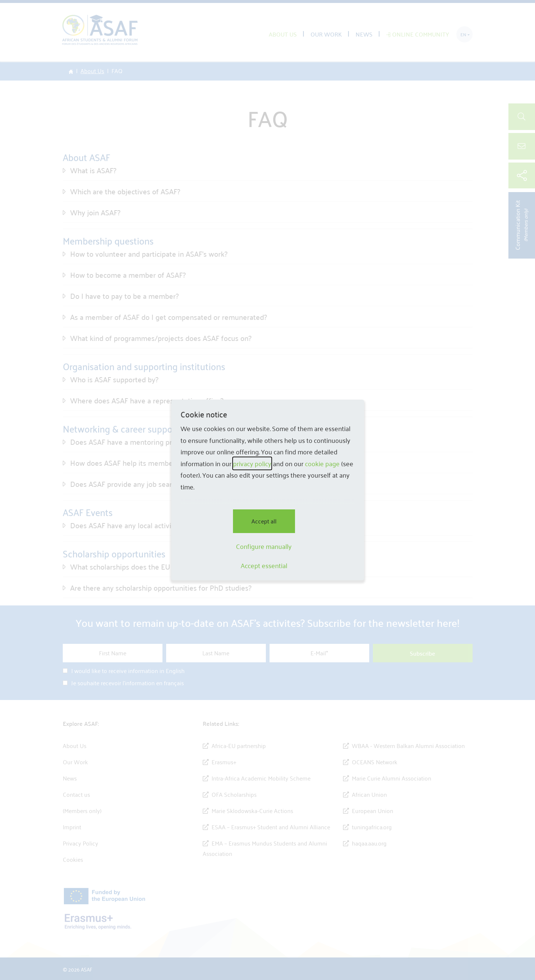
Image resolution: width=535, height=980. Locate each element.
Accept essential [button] (264, 566)
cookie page (322, 463)
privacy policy (252, 463)
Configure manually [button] (264, 546)
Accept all (264, 521)
